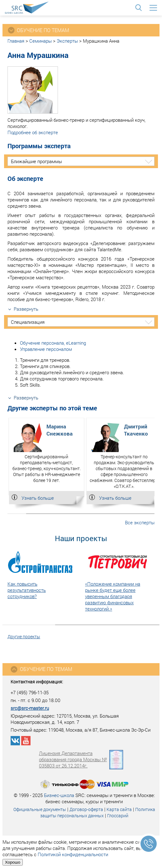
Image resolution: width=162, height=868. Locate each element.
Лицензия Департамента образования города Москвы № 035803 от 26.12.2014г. (81, 759)
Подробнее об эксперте (33, 132)
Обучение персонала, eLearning (53, 343)
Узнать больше (38, 498)
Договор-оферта (86, 809)
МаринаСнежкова (60, 430)
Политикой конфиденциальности (73, 854)
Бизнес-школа (59, 795)
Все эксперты (140, 522)
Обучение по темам (41, 669)
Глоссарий (118, 816)
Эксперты (67, 41)
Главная (16, 41)
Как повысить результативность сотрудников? (27, 590)
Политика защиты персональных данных (98, 812)
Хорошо (13, 862)
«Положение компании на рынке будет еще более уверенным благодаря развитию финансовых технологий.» (113, 596)
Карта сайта (119, 809)
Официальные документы (40, 809)
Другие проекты (24, 637)
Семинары (40, 41)
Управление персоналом (46, 349)
